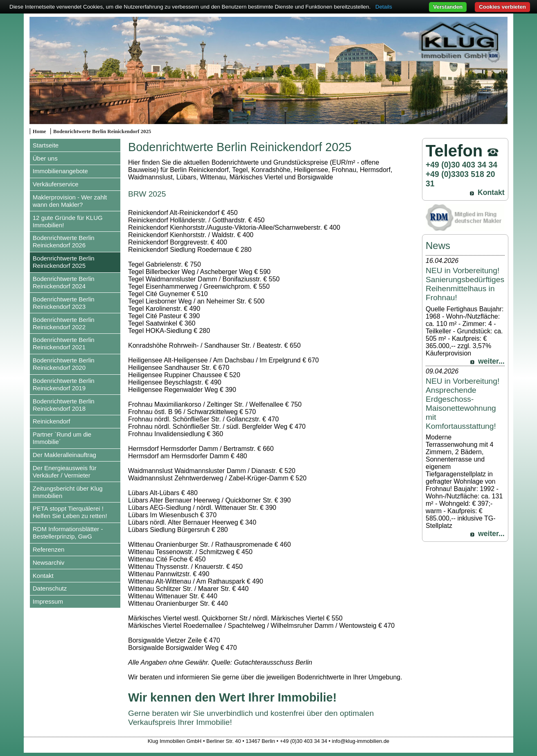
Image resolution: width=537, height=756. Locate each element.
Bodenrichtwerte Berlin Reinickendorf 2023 (64, 303)
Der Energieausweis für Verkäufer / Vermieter (65, 472)
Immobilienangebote (60, 171)
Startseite (46, 145)
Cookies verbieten (502, 7)
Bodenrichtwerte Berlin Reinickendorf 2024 (64, 282)
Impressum (48, 601)
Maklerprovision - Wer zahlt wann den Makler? (70, 201)
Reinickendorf (52, 421)
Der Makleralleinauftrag (64, 455)
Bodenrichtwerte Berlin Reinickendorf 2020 (64, 364)
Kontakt (43, 576)
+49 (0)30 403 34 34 (461, 165)
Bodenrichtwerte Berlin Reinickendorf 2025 (102, 131)
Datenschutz (50, 588)
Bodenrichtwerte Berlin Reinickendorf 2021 (64, 343)
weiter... (491, 361)
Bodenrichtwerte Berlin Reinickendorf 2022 (64, 323)
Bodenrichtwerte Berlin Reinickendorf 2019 (64, 384)
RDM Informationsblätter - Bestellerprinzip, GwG (68, 533)
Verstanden (448, 7)
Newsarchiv (49, 562)
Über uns (45, 158)
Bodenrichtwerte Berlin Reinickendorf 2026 (64, 241)
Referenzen (49, 549)
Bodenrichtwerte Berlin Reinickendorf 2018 (64, 405)
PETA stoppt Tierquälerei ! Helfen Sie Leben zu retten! (70, 512)
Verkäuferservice (56, 184)
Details (384, 7)
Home (39, 131)
